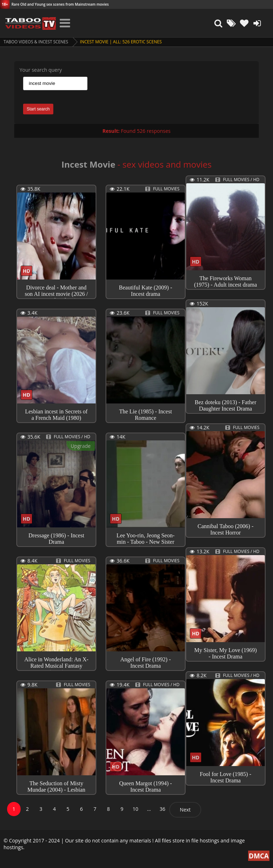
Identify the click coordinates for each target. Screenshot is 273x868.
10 (135, 809)
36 (162, 809)
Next (185, 810)
